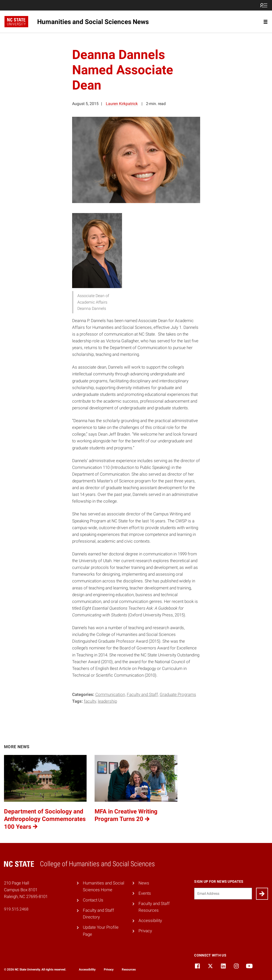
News (144, 883)
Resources (129, 969)
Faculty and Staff (142, 694)
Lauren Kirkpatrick (122, 104)
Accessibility (150, 920)
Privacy (145, 931)
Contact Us (93, 900)
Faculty (90, 701)
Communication (110, 694)
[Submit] (262, 894)
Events (145, 893)
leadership (107, 701)
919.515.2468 (16, 909)
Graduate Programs (178, 694)
